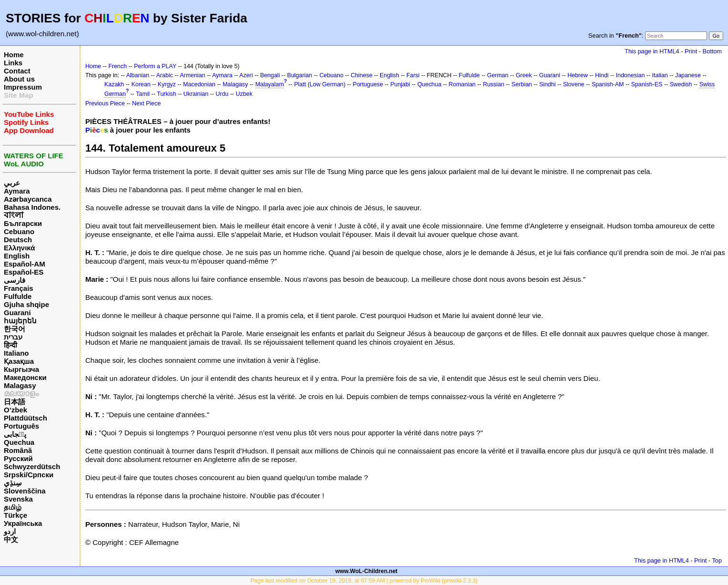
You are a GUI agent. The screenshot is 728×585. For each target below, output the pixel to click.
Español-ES (24, 272)
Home (14, 55)
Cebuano (19, 231)
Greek (524, 75)
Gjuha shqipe (26, 304)
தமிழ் (13, 507)
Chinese (362, 75)
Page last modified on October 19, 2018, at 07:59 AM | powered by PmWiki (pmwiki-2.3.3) (364, 581)
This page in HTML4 (652, 51)
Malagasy (20, 385)
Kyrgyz (167, 84)
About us (19, 79)
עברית (13, 337)
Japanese (688, 75)
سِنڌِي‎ (13, 483)
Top (717, 560)
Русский (18, 458)
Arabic (165, 75)
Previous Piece (105, 103)
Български (23, 223)
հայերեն (20, 321)
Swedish (681, 84)
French (117, 66)
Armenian (192, 75)
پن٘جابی (15, 434)
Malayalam (270, 84)
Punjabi (400, 84)
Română (18, 450)
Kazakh (114, 84)
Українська (23, 523)
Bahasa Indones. (32, 207)
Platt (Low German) (320, 84)
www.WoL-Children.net (367, 571)
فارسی (15, 280)
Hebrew (578, 75)
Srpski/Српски (29, 475)
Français (19, 288)
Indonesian (631, 75)
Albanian (138, 75)
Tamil (143, 94)
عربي (12, 183)
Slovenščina (25, 491)
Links (13, 63)
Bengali (270, 75)
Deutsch (18, 240)
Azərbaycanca (28, 199)
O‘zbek (15, 410)
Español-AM (25, 264)
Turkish (166, 94)
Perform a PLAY (155, 66)
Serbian (522, 84)
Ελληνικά (19, 248)
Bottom (712, 51)
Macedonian (199, 84)
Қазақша (19, 361)
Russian (493, 84)
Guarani (17, 313)
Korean (141, 84)
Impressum (23, 87)
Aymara (17, 191)
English (17, 256)
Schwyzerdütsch (32, 467)
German (498, 75)
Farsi (413, 75)
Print (691, 51)
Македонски (25, 377)
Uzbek (244, 94)
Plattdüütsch (25, 418)
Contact (17, 71)
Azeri (246, 75)
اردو (10, 531)
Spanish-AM (608, 84)
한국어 (15, 329)
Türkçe (15, 515)
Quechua (19, 442)
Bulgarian (300, 75)
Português (21, 426)
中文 (11, 539)
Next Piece (146, 103)
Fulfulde (18, 296)
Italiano (16, 353)
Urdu (222, 94)
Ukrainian (196, 94)
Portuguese (368, 84)
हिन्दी (10, 345)
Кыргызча (21, 369)
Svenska (18, 499)
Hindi (602, 75)
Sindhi (548, 84)
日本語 (15, 402)
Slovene (573, 84)
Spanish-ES (647, 84)
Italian (660, 75)
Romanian (462, 84)
